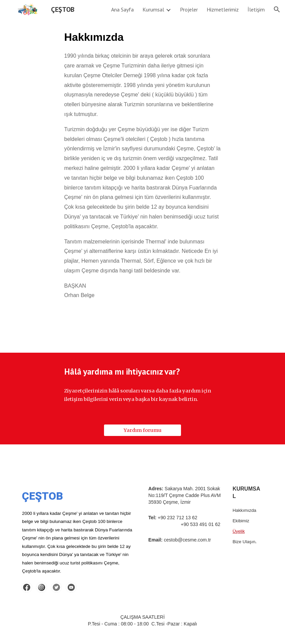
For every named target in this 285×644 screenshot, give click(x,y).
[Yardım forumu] (143, 430)
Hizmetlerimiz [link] (223, 9)
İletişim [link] (256, 9)
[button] (277, 9)
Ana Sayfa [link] (122, 9)
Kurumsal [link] (153, 9)
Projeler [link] (189, 9)
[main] (142, 171)
